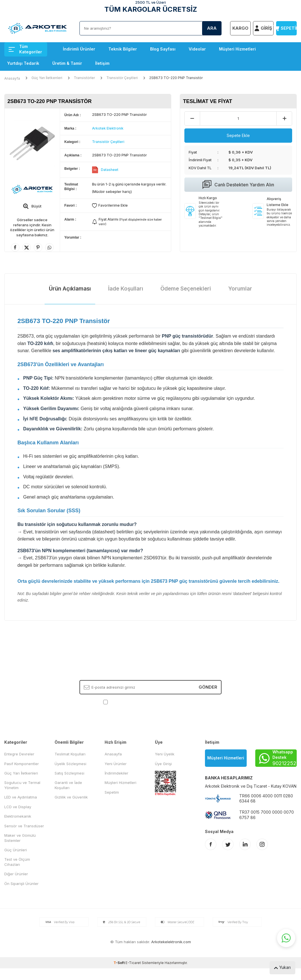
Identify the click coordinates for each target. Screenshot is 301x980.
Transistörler (84, 78)
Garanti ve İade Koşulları (68, 785)
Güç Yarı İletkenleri (47, 78)
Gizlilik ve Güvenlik (71, 797)
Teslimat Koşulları (70, 754)
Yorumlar (240, 289)
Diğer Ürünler (16, 874)
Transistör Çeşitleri (122, 78)
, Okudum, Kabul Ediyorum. (150, 702)
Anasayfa (12, 78)
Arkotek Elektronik (108, 128)
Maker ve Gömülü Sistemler (20, 838)
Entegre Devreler (19, 754)
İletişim (102, 63)
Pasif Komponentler (22, 764)
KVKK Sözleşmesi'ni (129, 702)
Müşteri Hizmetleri (237, 49)
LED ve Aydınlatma (21, 797)
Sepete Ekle (238, 135)
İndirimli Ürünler (79, 49)
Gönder (208, 687)
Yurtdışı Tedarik (23, 63)
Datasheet (110, 170)
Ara (212, 28)
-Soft (119, 963)
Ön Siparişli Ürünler (21, 884)
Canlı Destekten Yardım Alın (238, 185)
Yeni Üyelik (165, 754)
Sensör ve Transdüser (24, 826)
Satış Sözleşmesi (69, 773)
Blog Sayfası (163, 49)
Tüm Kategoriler (25, 49)
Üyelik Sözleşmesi (70, 764)
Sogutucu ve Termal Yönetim (22, 785)
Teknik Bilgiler (123, 49)
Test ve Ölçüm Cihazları (17, 862)
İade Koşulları (126, 289)
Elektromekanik (18, 816)
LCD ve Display (18, 807)
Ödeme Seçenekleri (186, 289)
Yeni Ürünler (116, 764)
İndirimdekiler (116, 773)
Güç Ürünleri (16, 850)
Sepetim (112, 792)
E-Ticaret (133, 963)
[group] (32, 143)
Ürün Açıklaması (70, 289)
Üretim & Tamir (67, 63)
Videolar (197, 49)
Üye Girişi (163, 764)
